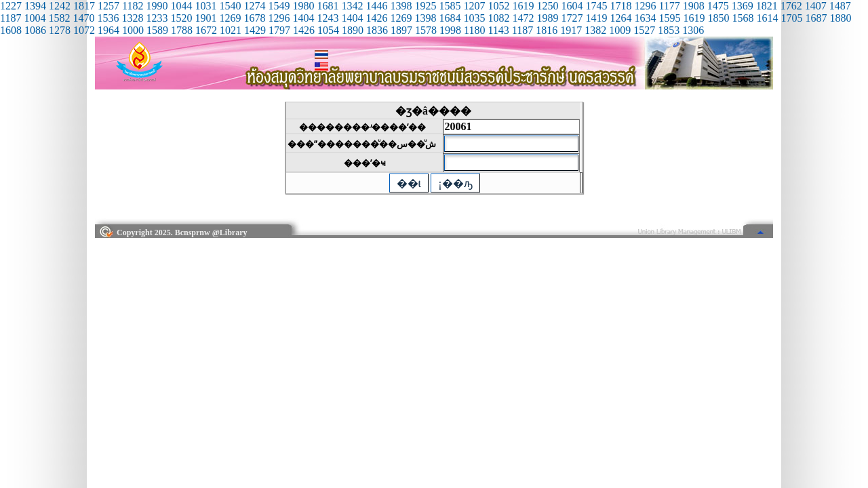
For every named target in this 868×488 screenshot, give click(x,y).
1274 (254, 6)
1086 (35, 30)
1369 (743, 6)
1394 (35, 6)
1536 (108, 18)
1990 (157, 6)
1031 (205, 6)
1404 (303, 18)
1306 (693, 30)
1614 (767, 18)
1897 (401, 30)
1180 (474, 30)
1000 (133, 30)
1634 (645, 18)
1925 (425, 6)
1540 (230, 6)
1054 (328, 30)
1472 (523, 18)
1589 (157, 30)
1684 (450, 18)
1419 (596, 18)
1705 (791, 18)
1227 (11, 6)
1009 (620, 30)
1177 (669, 6)
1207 (474, 6)
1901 (205, 18)
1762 (791, 6)
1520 (181, 18)
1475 (718, 6)
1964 (108, 30)
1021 (231, 30)
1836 (377, 30)
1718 (620, 6)
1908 (694, 6)
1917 (571, 30)
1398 (401, 6)
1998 (450, 30)
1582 (59, 18)
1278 (60, 30)
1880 (840, 18)
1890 (353, 30)
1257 (108, 6)
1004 (35, 18)
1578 (426, 30)
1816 (547, 30)
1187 (11, 18)
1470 (83, 18)
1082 (498, 18)
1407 (816, 6)
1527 (644, 30)
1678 (254, 18)
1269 (230, 18)
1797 (279, 30)
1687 (816, 18)
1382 (595, 30)
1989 (547, 18)
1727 (572, 18)
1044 (181, 6)
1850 (718, 18)
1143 (498, 30)
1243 (328, 18)
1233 (157, 18)
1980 (303, 6)
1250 (547, 6)
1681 (328, 6)
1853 (669, 30)
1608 (11, 30)
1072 (84, 30)
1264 (620, 18)
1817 (84, 6)
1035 (474, 18)
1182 (133, 6)
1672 (206, 30)
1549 (279, 6)
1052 (498, 6)
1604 (572, 6)
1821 (767, 6)
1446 (376, 6)
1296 (645, 6)
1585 (450, 6)
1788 (182, 30)
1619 (523, 6)
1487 (840, 6)
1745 (596, 6)
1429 (255, 30)
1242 (60, 6)
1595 (669, 18)
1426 (376, 18)
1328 (132, 18)
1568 (743, 18)
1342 (352, 6)
